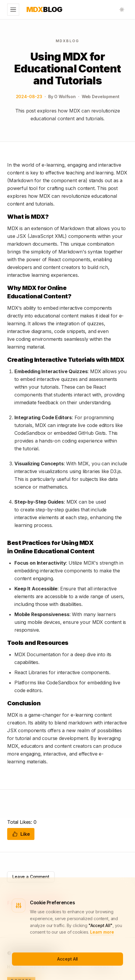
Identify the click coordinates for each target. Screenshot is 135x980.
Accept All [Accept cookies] (67, 959)
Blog (44, 9)
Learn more (102, 932)
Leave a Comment (31, 877)
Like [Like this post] (21, 834)
